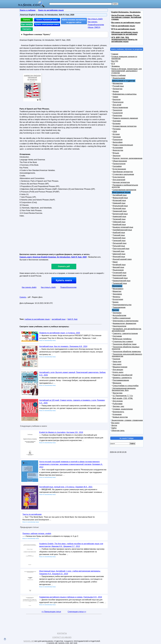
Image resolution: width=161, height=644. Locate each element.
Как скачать (93, 22)
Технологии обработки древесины (127, 352)
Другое (114, 425)
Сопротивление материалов (124, 190)
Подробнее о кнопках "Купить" (37, 34)
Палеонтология (119, 164)
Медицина (117, 383)
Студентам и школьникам (123, 174)
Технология (117, 110)
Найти (114, 428)
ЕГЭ (113, 64)
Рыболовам (118, 404)
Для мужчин (118, 401)
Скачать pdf (64, 266)
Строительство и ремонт (123, 342)
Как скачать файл (29, 287)
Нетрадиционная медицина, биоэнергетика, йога (124, 389)
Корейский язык (119, 224)
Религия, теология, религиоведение (128, 158)
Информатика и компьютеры (125, 94)
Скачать (27, 20)
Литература (118, 89)
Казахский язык (119, 238)
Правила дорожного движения (125, 118)
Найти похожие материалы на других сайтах (74, 21)
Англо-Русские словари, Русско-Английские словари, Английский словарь (126, 17)
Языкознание (118, 270)
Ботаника (117, 124)
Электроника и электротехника (126, 321)
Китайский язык (119, 265)
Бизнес (116, 302)
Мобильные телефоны (122, 339)
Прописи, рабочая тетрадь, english (37, 534)
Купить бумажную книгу (47, 20)
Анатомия (117, 121)
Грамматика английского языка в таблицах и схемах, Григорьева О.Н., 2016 (71, 597)
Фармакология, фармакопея (124, 323)
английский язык (59, 319)
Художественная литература (125, 126)
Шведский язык (119, 254)
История (116, 134)
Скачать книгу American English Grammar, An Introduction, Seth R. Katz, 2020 (53, 257)
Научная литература (121, 182)
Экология (117, 156)
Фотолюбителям (119, 315)
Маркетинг (117, 291)
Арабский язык (119, 233)
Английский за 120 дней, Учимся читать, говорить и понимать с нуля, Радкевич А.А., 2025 (72, 402)
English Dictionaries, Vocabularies (126, 12)
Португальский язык (121, 249)
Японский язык (119, 257)
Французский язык (120, 198)
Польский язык (119, 246)
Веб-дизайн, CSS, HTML (123, 398)
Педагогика (117, 116)
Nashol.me (29, 641)
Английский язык (120, 195)
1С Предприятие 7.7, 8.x (123, 396)
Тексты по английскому (32, 514)
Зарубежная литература (123, 172)
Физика (116, 91)
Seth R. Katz (72, 319)
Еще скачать (27, 24)
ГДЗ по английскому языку (123, 26)
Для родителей (119, 180)
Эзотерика (117, 313)
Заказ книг (117, 362)
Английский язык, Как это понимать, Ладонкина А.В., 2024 (63, 346)
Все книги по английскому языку (126, 23)
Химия (115, 97)
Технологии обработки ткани (125, 344)
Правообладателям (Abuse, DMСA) (96, 26)
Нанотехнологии (119, 326)
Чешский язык (119, 251)
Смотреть (27, 29)
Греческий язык (119, 241)
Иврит (115, 262)
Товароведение (119, 307)
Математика (118, 83)
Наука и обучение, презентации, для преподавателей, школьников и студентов (127, 71)
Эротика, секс (118, 406)
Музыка (116, 153)
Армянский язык (119, 216)
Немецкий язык (119, 203)
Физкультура (118, 150)
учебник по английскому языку (37, 319)
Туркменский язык (120, 278)
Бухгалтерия (118, 299)
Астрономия (118, 148)
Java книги (117, 364)
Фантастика (118, 393)
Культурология (119, 177)
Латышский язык (120, 243)
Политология (118, 102)
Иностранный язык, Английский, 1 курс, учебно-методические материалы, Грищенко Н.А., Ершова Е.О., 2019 (70, 572)
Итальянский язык (120, 206)
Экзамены (116, 66)
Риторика (117, 129)
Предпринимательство (122, 305)
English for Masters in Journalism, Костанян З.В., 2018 (61, 432)
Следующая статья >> (77, 612)
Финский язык (118, 267)
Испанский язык (119, 200)
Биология (117, 99)
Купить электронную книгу (47, 24)
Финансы (116, 297)
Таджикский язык (120, 283)
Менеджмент (118, 289)
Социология (118, 113)
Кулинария (117, 414)
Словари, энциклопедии (123, 409)
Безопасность (118, 412)
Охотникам (117, 336)
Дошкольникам (119, 78)
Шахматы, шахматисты (122, 378)
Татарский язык (119, 219)
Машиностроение (120, 367)
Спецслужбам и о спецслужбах (126, 386)
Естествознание (119, 169)
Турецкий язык (119, 235)
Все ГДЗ (115, 61)
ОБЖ (115, 132)
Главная (115, 54)
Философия (118, 142)
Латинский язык (119, 208)
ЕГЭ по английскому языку (123, 29)
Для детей (117, 105)
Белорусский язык (120, 214)
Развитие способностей (123, 375)
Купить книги (64, 280)
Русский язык (118, 86)
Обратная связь (118, 431)
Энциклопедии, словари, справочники (127, 420)
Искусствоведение (120, 107)
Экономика (117, 294)
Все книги (115, 423)
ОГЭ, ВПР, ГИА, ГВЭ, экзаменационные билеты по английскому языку (124, 40)
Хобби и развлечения (122, 318)
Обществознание (120, 161)
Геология (116, 359)
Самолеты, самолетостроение (125, 333)
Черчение (117, 137)
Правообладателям (68, 287)
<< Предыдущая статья (51, 612)
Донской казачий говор (122, 259)
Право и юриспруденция (123, 145)
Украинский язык (120, 211)
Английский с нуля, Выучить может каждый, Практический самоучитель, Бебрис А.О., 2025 (73, 374)
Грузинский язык (119, 273)
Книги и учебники (119, 75)
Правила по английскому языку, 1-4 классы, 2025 (60, 333)
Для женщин (118, 370)
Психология (118, 140)
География (117, 166)
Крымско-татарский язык (123, 227)
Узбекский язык (119, 222)
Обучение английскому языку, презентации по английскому (125, 33)
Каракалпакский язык (122, 281)
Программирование (121, 380)
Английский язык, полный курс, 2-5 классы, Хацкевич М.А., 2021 (66, 487)
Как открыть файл (95, 19)
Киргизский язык (119, 275)
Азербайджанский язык (122, 230)
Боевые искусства (120, 417)
